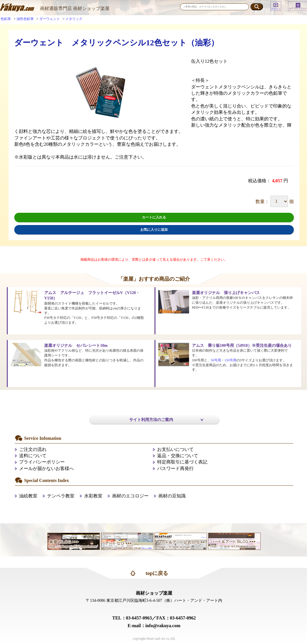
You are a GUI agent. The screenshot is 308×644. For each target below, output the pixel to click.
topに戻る (157, 573)
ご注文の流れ (33, 449)
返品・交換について (178, 456)
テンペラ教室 (61, 496)
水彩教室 (93, 496)
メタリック (74, 19)
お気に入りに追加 (154, 230)
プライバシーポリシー (42, 462)
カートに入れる (154, 217)
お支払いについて (175, 449)
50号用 (216, 360)
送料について (33, 456)
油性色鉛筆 (25, 19)
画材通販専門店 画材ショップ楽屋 (75, 8)
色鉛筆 (6, 19)
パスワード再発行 (175, 468)
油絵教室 (28, 496)
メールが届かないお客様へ (46, 468)
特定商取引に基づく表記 (182, 462)
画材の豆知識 (172, 496)
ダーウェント (50, 19)
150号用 (230, 360)
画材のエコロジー (130, 496)
